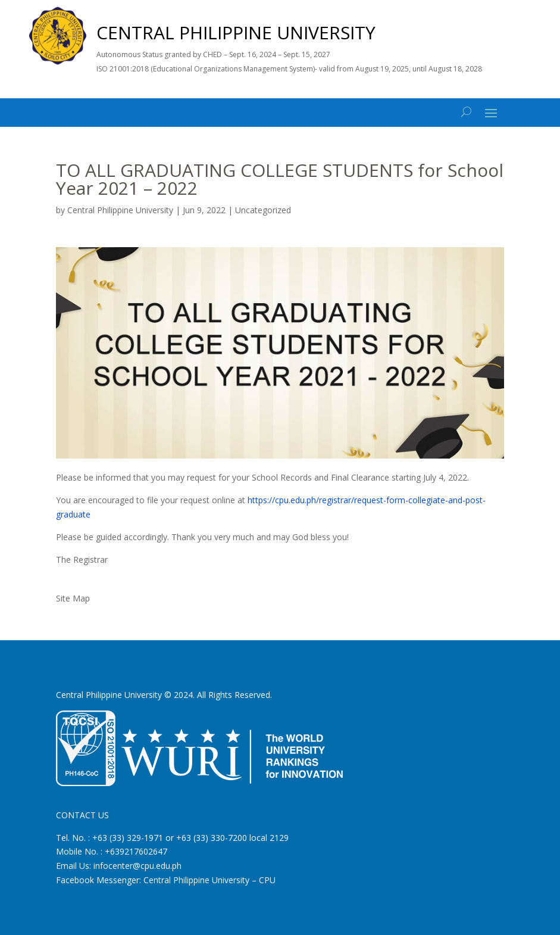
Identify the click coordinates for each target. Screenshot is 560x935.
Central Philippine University (120, 210)
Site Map (73, 598)
